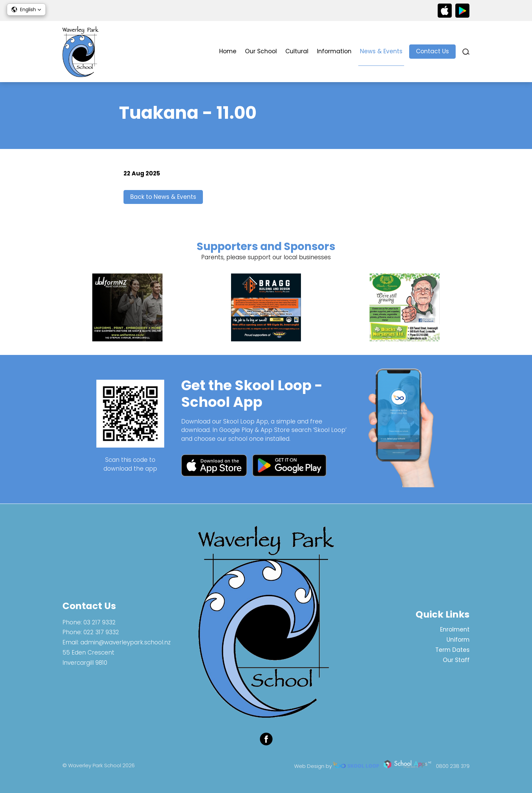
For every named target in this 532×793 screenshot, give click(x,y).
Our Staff (456, 660)
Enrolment (455, 630)
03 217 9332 (100, 622)
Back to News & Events (163, 197)
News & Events (381, 51)
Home (228, 51)
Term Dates (452, 650)
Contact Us (432, 51)
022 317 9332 (101, 632)
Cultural (297, 51)
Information (334, 51)
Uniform (458, 640)
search (466, 52)
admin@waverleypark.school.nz (126, 643)
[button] (26, 10)
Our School (261, 51)
